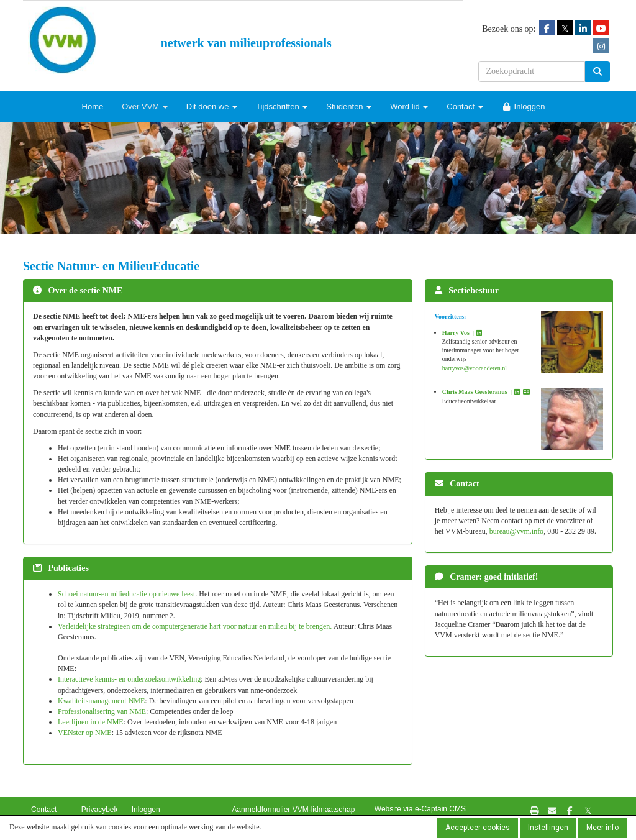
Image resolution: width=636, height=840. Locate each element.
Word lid (409, 107)
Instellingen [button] (548, 828)
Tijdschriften (282, 107)
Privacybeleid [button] (103, 810)
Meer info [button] (602, 828)
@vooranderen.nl (475, 368)
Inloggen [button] (146, 810)
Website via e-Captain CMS (420, 809)
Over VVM (145, 107)
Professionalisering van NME (102, 711)
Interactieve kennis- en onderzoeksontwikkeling (129, 679)
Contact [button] (44, 810)
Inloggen (524, 107)
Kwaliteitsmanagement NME (101, 701)
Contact (465, 107)
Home (93, 107)
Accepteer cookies (478, 828)
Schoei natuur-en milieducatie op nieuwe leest (126, 594)
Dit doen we (212, 107)
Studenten (349, 107)
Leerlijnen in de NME (91, 722)
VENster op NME (85, 733)
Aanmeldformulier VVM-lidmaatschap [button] (293, 810)
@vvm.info (516, 531)
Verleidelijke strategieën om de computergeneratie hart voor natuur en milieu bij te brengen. (196, 626)
